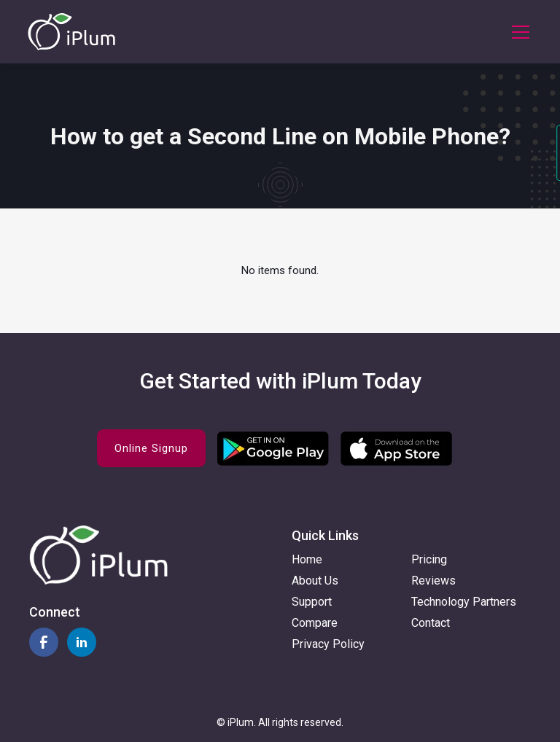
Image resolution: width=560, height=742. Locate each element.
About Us (315, 581)
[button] (518, 32)
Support (312, 602)
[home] (71, 32)
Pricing (429, 559)
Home (307, 559)
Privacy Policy (328, 644)
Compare (315, 623)
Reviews (433, 581)
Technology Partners (464, 602)
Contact (431, 623)
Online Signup (151, 448)
